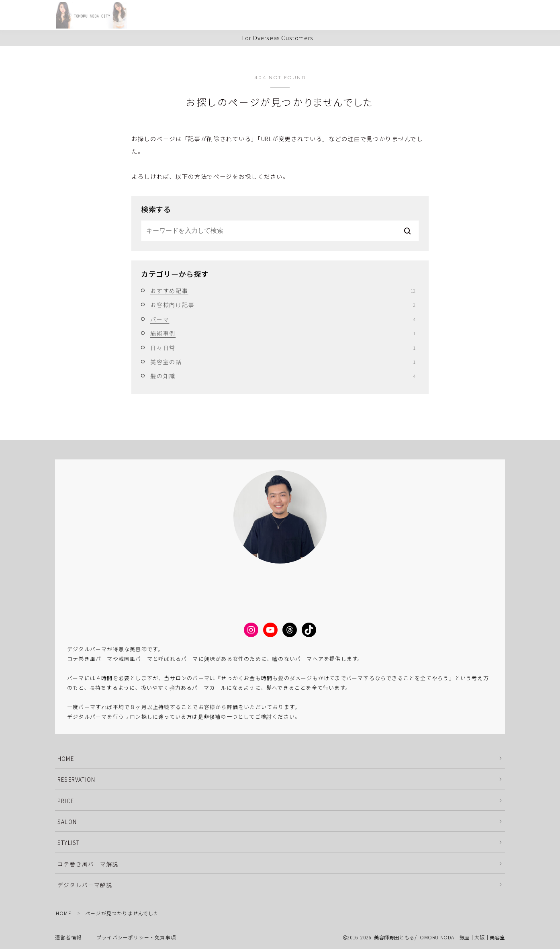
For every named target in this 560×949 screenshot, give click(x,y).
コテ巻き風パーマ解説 (88, 864)
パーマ (283, 319)
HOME (66, 758)
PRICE (66, 801)
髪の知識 (283, 376)
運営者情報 (68, 937)
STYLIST (68, 842)
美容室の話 (283, 362)
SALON (67, 822)
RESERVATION (76, 779)
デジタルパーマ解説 (85, 885)
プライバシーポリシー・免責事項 (136, 937)
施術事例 (283, 333)
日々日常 (283, 348)
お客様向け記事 (283, 305)
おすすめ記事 (283, 291)
